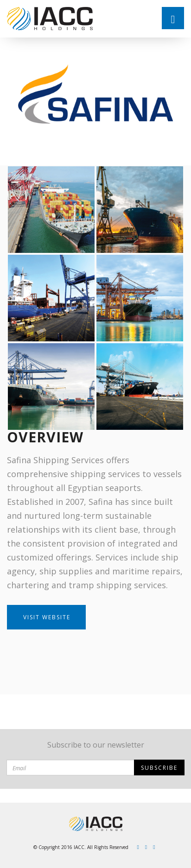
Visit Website (47, 617)
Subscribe (159, 768)
